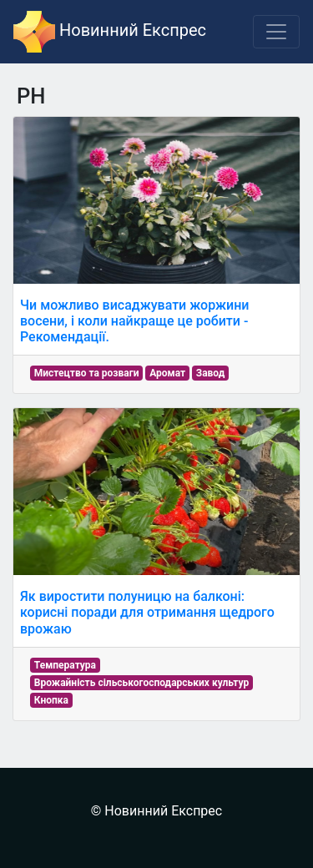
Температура (65, 665)
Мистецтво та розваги (87, 373)
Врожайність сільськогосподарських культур (141, 683)
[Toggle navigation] (276, 32)
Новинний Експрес (110, 32)
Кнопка (51, 700)
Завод (211, 373)
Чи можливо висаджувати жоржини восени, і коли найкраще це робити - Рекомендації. (134, 321)
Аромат (167, 373)
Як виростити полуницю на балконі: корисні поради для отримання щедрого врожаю (147, 612)
